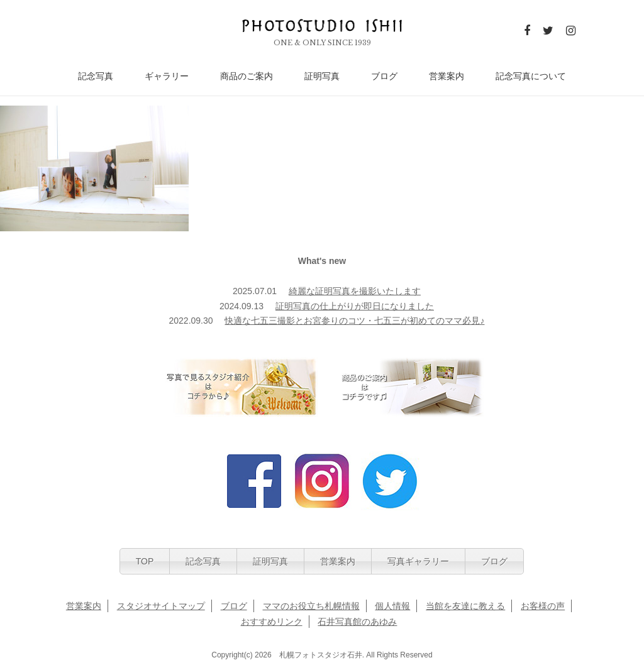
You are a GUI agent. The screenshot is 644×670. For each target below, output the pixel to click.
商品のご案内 (247, 76)
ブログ (384, 76)
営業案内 (447, 76)
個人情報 (392, 606)
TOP (145, 561)
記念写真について (531, 76)
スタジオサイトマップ (161, 606)
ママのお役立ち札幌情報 (311, 606)
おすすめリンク (272, 622)
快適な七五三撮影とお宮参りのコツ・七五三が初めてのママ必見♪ (354, 321)
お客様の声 (543, 606)
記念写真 (96, 76)
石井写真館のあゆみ (357, 622)
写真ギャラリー (418, 561)
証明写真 (322, 76)
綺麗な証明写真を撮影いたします (355, 291)
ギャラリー (167, 76)
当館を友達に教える (465, 606)
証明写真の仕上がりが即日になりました (355, 306)
